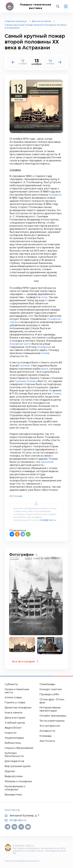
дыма (45, 369)
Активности (47, 731)
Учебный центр (15, 723)
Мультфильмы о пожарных (15, 788)
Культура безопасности (14, 754)
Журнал (10, 771)
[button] (60, 62)
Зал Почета (47, 741)
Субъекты (11, 684)
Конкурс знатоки (51, 689)
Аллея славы (13, 697)
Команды (46, 736)
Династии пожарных (18, 707)
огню (44, 297)
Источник (16, 496)
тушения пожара (26, 381)
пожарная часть (20, 344)
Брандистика (13, 794)
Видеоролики (14, 776)
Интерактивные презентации (50, 709)
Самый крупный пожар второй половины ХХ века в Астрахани (35, 26)
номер (45, 353)
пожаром (55, 195)
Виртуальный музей (18, 766)
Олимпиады (47, 684)
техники (25, 365)
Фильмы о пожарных (18, 781)
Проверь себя (49, 694)
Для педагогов (14, 761)
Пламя (57, 393)
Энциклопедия (14, 738)
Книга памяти (14, 712)
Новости (11, 733)
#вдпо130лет (13, 728)
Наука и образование (19, 748)
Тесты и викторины (52, 721)
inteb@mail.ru (48, 520)
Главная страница (16, 21)
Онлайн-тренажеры (53, 716)
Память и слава (15, 702)
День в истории (41, 21)
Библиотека (13, 743)
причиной (47, 462)
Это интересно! (50, 726)
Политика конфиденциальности (22, 861)
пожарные (44, 347)
